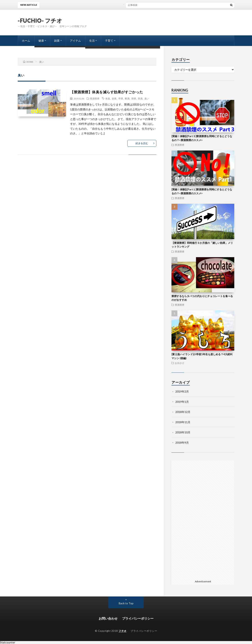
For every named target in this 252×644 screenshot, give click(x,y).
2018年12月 (183, 412)
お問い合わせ (108, 618)
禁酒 (140, 98)
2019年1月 (182, 402)
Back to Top (126, 603)
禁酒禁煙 (95, 98)
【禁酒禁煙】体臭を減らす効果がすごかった (107, 92)
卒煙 (121, 98)
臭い (147, 98)
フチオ (123, 631)
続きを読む (142, 143)
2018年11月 (183, 422)
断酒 (127, 98)
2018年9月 (182, 443)
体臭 (108, 98)
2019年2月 (182, 391)
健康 (41, 41)
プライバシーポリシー (138, 618)
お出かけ (180, 363)
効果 (114, 98)
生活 (92, 41)
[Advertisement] (203, 519)
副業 (57, 41)
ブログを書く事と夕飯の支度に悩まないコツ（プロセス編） (144, 5)
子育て (109, 41)
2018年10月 (183, 432)
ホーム (26, 41)
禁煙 (134, 98)
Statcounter (8, 642)
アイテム (75, 41)
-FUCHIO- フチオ (40, 20)
